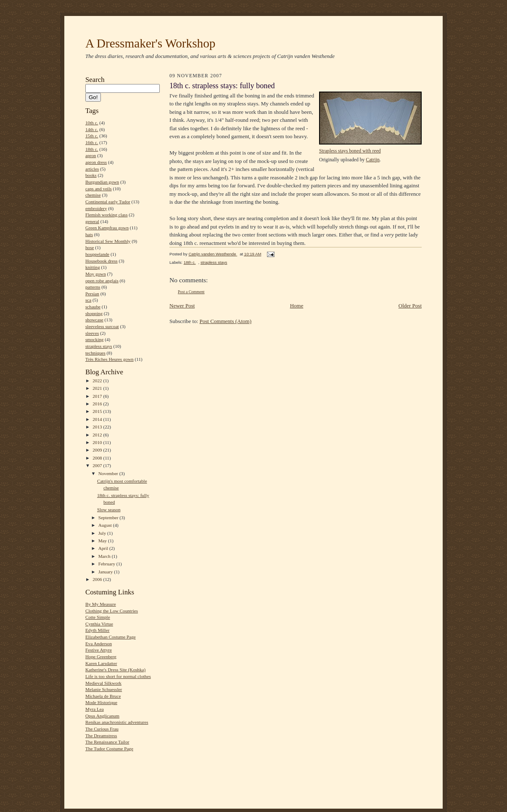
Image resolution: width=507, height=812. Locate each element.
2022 (98, 381)
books (91, 175)
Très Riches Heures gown (110, 359)
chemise (93, 195)
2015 (98, 411)
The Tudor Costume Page (109, 749)
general (92, 221)
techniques (95, 353)
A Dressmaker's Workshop (150, 43)
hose (90, 247)
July (103, 533)
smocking (94, 339)
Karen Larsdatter (101, 663)
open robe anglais (102, 281)
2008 (98, 458)
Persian (92, 294)
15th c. (92, 136)
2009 (98, 450)
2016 (98, 404)
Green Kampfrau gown (107, 228)
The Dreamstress (101, 736)
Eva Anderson (99, 644)
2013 (98, 427)
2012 (98, 435)
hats (89, 234)
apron (91, 155)
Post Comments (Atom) (226, 321)
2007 (98, 465)
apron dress (96, 162)
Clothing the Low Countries (112, 611)
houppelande (97, 254)
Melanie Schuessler (104, 689)
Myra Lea (95, 709)
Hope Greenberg (101, 657)
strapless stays (99, 346)
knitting (93, 267)
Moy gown (96, 274)
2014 (98, 419)
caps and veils (99, 189)
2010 (98, 442)
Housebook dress (102, 261)
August (106, 525)
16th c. (92, 142)
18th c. (92, 149)
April (104, 548)
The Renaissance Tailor (107, 742)
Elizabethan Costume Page (111, 637)
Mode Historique (101, 702)
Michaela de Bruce (103, 696)
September (109, 518)
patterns (93, 287)
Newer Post (182, 306)
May (103, 541)
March (105, 556)
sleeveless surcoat (102, 326)
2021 (98, 388)
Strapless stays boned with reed (350, 151)
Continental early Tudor (108, 202)
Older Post (410, 306)
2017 (98, 396)
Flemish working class (107, 215)
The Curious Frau (102, 729)
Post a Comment (191, 292)
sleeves (92, 333)
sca (88, 300)
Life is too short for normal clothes (118, 676)
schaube (93, 307)
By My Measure (101, 604)
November (109, 473)
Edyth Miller (97, 630)
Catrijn (372, 160)
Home (297, 306)
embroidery (96, 208)
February (107, 564)
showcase (94, 320)
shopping (94, 313)
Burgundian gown (102, 182)
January (106, 572)
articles (92, 169)
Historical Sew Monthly (108, 241)
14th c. (92, 129)
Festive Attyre (99, 650)
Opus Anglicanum (102, 716)
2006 (98, 579)
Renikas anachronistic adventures (117, 722)
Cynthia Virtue (99, 624)
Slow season (109, 510)
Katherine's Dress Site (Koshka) (115, 670)
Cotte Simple (98, 617)
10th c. (92, 123)
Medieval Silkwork (103, 683)
